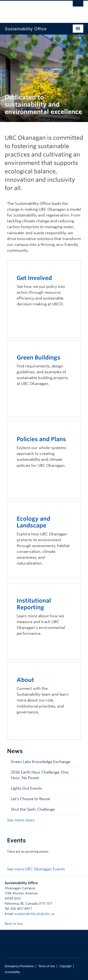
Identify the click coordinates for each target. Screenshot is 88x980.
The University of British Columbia (32, 10)
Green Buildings (38, 357)
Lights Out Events (26, 788)
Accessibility (12, 972)
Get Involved (34, 278)
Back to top (16, 924)
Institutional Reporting (34, 604)
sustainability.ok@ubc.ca (34, 914)
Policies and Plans (41, 439)
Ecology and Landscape (33, 522)
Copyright (65, 966)
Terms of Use (47, 966)
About (25, 680)
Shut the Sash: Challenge (33, 809)
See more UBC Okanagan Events (36, 869)
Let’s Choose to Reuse (30, 799)
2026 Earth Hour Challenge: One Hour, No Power (40, 775)
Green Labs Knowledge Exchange (41, 762)
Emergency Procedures (19, 966)
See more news (21, 820)
